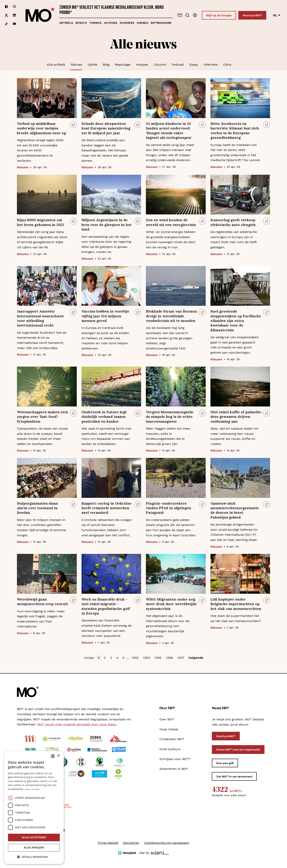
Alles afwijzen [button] (34, 848)
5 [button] (123, 658)
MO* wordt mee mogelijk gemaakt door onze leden (77, 724)
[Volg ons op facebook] (6, 7)
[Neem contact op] (180, 15)
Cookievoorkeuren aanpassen (167, 843)
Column (160, 65)
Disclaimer (131, 843)
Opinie (92, 65)
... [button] (128, 658)
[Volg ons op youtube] (14, 24)
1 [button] (99, 658)
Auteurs (111, 23)
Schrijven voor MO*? (175, 759)
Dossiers (127, 23)
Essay (194, 65)
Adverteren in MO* (174, 769)
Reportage (123, 65)
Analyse (142, 65)
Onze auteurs (170, 749)
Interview (211, 65)
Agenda (143, 23)
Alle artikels (56, 65)
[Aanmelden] (195, 15)
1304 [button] (146, 658)
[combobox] (53, 756)
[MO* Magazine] (40, 15)
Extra (227, 65)
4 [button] (117, 658)
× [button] (58, 756)
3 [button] (111, 658)
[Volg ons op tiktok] (6, 24)
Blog (106, 65)
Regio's (81, 23)
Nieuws (76, 65)
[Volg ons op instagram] (14, 7)
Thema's (95, 23)
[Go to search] (187, 15)
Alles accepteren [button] (34, 837)
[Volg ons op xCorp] (6, 15)
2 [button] (105, 658)
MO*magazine (161, 23)
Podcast (178, 65)
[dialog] (34, 808)
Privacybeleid (108, 843)
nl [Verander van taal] (277, 15)
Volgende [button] (196, 658)
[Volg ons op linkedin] (14, 15)
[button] (34, 857)
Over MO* (167, 719)
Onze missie (169, 729)
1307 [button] (181, 658)
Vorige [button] (89, 658)
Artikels (66, 23)
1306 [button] (169, 658)
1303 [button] (135, 658)
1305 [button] (158, 658)
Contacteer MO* (172, 739)
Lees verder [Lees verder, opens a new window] (32, 789)
